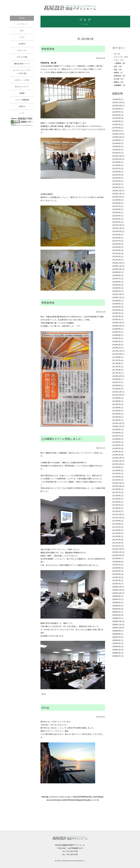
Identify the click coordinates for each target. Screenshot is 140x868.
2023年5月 (116, 175)
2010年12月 (117, 549)
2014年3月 (116, 448)
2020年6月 (116, 282)
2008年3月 (116, 650)
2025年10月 (117, 105)
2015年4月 (116, 414)
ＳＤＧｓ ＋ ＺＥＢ (22, 82)
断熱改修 (117, 76)
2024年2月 (116, 150)
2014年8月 (116, 433)
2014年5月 (116, 442)
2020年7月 (116, 278)
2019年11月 (117, 297)
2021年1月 (116, 260)
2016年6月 (116, 385)
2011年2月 (116, 543)
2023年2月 (116, 184)
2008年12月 (117, 621)
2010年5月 (116, 571)
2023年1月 (116, 187)
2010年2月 (116, 580)
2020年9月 (116, 272)
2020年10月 (117, 269)
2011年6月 (116, 530)
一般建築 (117, 63)
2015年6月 (116, 407)
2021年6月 (116, 244)
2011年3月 (116, 539)
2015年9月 (116, 398)
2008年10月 (117, 628)
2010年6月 (116, 568)
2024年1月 (116, 153)
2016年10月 (117, 376)
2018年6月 (116, 335)
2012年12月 (117, 483)
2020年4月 (116, 288)
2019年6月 (116, 304)
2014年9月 (116, 429)
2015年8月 (116, 401)
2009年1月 (116, 618)
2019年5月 (116, 307)
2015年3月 (116, 417)
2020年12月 (117, 263)
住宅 (116, 66)
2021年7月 (116, 241)
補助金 (117, 82)
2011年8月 (116, 524)
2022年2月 (116, 219)
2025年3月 (116, 124)
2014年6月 (116, 439)
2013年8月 (116, 470)
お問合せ (22, 109)
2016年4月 (116, 389)
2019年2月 (116, 316)
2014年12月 (117, 423)
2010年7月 (116, 565)
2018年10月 (117, 326)
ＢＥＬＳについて (22, 89)
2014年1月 (116, 455)
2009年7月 (116, 599)
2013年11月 (117, 461)
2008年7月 (116, 637)
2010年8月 (116, 562)
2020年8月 (116, 275)
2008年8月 (116, 634)
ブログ (22, 38)
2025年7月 (116, 112)
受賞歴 (22, 96)
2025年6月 (116, 115)
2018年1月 (116, 348)
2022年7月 (116, 206)
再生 (116, 69)
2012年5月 (116, 499)
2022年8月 (116, 203)
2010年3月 (116, 577)
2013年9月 (116, 467)
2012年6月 (116, 495)
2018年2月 (116, 345)
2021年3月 (116, 253)
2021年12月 (117, 225)
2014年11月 (117, 426)
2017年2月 (116, 370)
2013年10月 (117, 464)
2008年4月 (116, 646)
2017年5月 (116, 367)
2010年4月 (116, 574)
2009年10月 (117, 593)
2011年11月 (117, 518)
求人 (22, 31)
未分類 (117, 79)
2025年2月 (116, 128)
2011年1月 (116, 546)
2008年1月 (116, 656)
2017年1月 (116, 373)
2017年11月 (117, 351)
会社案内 (22, 45)
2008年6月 (116, 640)
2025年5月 (116, 118)
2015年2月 (116, 420)
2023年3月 (116, 181)
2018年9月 (116, 329)
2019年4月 (116, 310)
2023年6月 (116, 172)
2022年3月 (116, 216)
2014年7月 (116, 436)
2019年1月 (116, 319)
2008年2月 (116, 653)
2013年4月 (116, 477)
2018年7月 (116, 332)
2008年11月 (117, 624)
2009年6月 (116, 602)
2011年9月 (116, 521)
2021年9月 (116, 234)
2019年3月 (116, 313)
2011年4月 (116, 536)
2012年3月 (116, 505)
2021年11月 (117, 228)
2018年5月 (116, 338)
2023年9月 (116, 162)
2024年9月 (116, 140)
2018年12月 (117, 322)
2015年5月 (116, 411)
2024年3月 (116, 146)
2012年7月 (116, 492)
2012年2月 (116, 508)
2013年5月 (116, 473)
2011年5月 (116, 533)
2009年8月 (116, 596)
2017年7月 (116, 360)
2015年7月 (116, 404)
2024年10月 (117, 137)
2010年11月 (117, 552)
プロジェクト (22, 51)
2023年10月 (117, 159)
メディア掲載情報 (22, 103)
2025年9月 (116, 109)
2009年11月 (117, 590)
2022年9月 (116, 200)
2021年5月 (116, 247)
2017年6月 (116, 363)
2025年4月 (116, 121)
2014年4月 (116, 445)
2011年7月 (116, 527)
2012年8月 (116, 489)
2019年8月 (116, 301)
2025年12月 (117, 102)
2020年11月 (117, 266)
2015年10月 (117, 395)
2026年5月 (116, 99)
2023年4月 (116, 178)
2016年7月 (116, 382)
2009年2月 (116, 615)
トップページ (22, 24)
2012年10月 (117, 486)
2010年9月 (116, 558)
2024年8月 (116, 143)
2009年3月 (116, 612)
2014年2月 (116, 451)
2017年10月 (117, 354)
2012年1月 (116, 511)
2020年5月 (116, 285)
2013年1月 (116, 480)
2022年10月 (117, 197)
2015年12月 (117, 392)
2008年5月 (116, 643)
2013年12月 (117, 458)
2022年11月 (117, 194)
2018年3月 (116, 341)
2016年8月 (116, 379)
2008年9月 (116, 631)
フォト (117, 60)
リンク (22, 116)
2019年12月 (117, 294)
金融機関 (117, 85)
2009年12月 (117, 587)
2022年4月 (116, 212)
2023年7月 (116, 168)
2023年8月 (116, 165)
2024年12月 (117, 134)
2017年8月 (116, 357)
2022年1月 (116, 222)
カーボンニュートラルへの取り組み (22, 74)
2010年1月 (116, 584)
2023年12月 (117, 156)
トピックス (118, 57)
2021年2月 (116, 256)
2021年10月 (117, 231)
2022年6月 (116, 209)
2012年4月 (116, 502)
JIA (115, 54)
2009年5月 (116, 606)
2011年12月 (117, 514)
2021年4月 (116, 250)
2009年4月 (116, 609)
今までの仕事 (22, 58)
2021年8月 (116, 238)
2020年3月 (116, 291)
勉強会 (117, 73)
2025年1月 (116, 131)
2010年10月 (117, 555)
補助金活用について (22, 65)
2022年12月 (117, 190)
